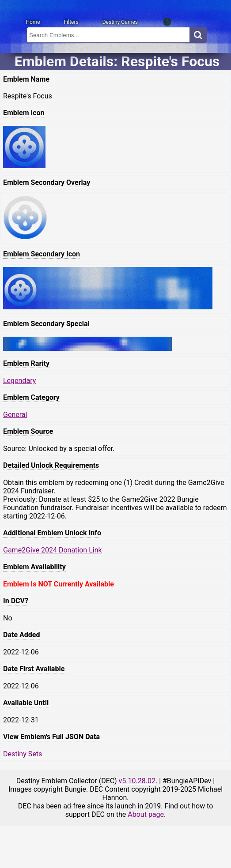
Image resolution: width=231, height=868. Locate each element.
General (15, 415)
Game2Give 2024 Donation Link (53, 550)
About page (146, 814)
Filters (71, 22)
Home (33, 22)
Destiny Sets (23, 754)
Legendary (19, 381)
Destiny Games (120, 22)
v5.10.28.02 (137, 781)
